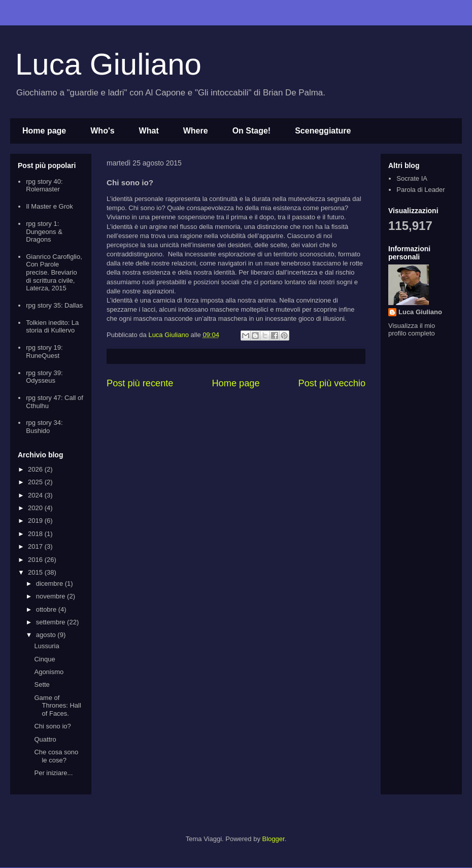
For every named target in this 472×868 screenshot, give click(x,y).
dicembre (50, 583)
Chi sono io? (52, 726)
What (149, 131)
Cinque (44, 659)
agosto (47, 635)
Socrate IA (412, 178)
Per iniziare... (53, 773)
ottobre (47, 609)
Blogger (274, 839)
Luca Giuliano (108, 64)
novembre (52, 596)
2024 (36, 495)
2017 (36, 546)
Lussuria (46, 646)
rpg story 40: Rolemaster (44, 186)
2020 (36, 508)
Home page (44, 131)
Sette (42, 685)
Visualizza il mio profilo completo (412, 329)
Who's (102, 131)
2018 (36, 534)
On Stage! (252, 131)
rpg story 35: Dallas (54, 305)
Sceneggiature (323, 131)
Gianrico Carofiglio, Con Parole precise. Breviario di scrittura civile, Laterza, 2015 (54, 272)
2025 (36, 482)
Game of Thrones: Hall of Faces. (57, 706)
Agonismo (49, 672)
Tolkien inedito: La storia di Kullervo (52, 327)
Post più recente (140, 383)
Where (196, 131)
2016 (36, 560)
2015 (36, 572)
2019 (36, 521)
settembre (52, 622)
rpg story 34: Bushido (44, 427)
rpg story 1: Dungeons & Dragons (44, 231)
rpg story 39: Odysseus (44, 377)
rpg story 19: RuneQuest (44, 352)
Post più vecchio (332, 383)
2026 (36, 469)
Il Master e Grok (49, 206)
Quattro (45, 739)
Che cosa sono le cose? (56, 756)
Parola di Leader (420, 190)
